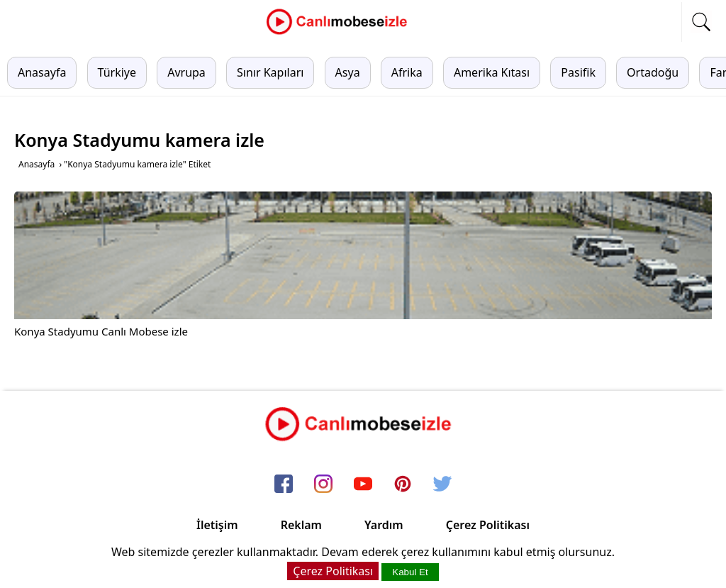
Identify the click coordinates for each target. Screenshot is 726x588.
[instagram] (323, 484)
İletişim (217, 525)
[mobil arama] (701, 22)
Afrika (407, 72)
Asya (348, 72)
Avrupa (186, 72)
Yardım (384, 525)
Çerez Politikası (488, 525)
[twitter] (442, 484)
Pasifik (578, 72)
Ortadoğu (653, 72)
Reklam (301, 525)
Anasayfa (42, 72)
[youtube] (363, 484)
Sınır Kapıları (270, 72)
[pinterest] (403, 484)
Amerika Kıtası (492, 72)
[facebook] (284, 484)
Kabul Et (410, 572)
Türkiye (117, 72)
